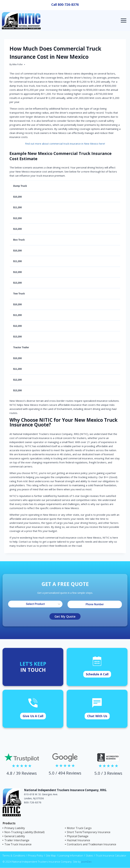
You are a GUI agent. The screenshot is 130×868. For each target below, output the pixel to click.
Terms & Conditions (14, 855)
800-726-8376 (68, 5)
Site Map (51, 855)
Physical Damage (78, 836)
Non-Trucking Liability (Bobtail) (24, 832)
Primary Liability (15, 828)
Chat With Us (97, 716)
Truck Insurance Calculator (111, 855)
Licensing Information (71, 855)
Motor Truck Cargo (79, 828)
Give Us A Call (33, 716)
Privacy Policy (36, 855)
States (90, 855)
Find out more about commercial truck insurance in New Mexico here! (65, 144)
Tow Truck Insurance (18, 844)
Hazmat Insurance (78, 840)
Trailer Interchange (17, 840)
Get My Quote (65, 616)
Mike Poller (18, 64)
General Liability (15, 836)
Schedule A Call (97, 674)
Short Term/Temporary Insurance (89, 832)
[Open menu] (123, 21)
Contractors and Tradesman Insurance (91, 844)
